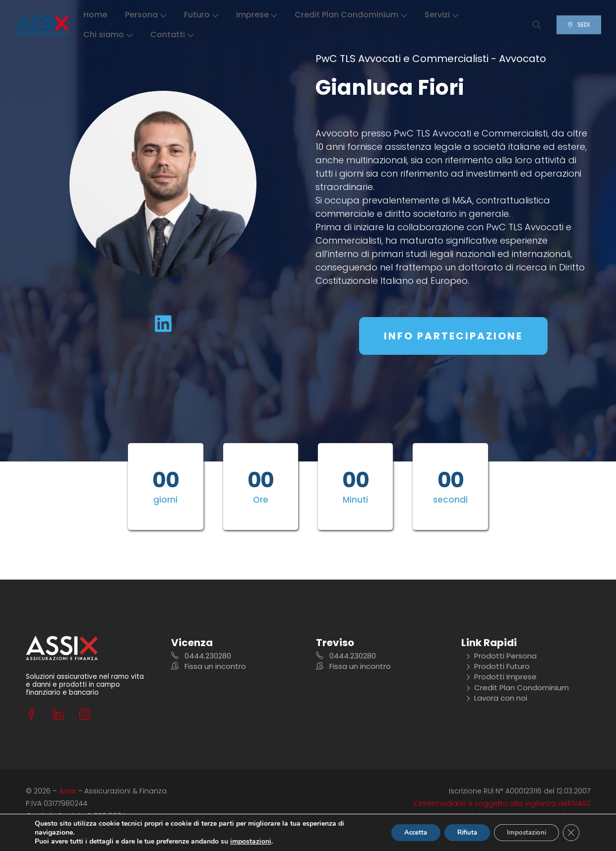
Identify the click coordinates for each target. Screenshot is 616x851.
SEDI (575, 25)
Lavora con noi (496, 698)
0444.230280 (201, 656)
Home (96, 15)
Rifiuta (457, 832)
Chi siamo (109, 34)
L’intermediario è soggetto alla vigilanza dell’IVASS (502, 803)
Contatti (173, 34)
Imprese (257, 15)
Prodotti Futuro (498, 667)
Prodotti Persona (501, 656)
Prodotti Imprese (501, 677)
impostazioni (251, 842)
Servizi (442, 15)
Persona (147, 15)
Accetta (400, 832)
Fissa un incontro (209, 667)
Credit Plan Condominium (352, 15)
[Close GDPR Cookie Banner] (570, 833)
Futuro (202, 15)
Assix (67, 791)
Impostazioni (522, 832)
